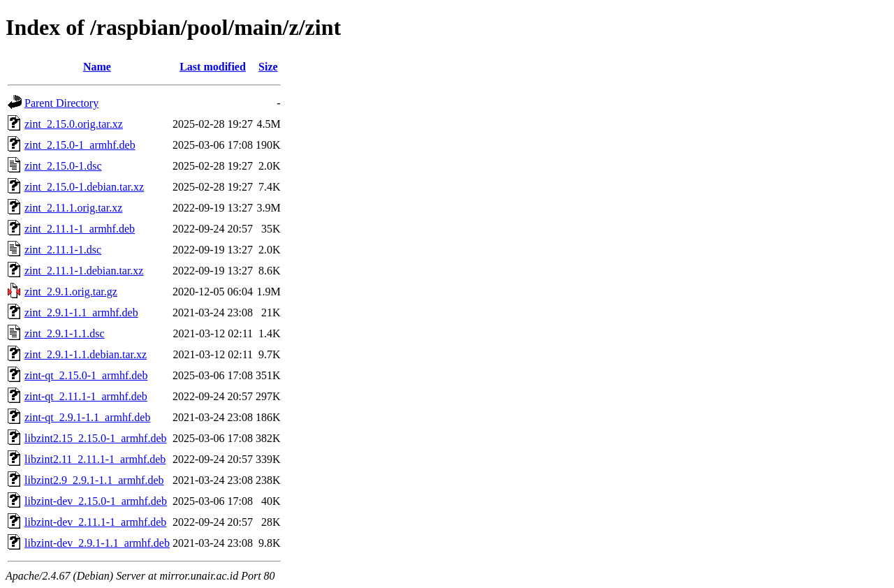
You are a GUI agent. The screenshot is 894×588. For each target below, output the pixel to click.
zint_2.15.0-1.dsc (63, 166)
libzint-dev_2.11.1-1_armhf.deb (95, 522)
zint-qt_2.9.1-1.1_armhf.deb (87, 417)
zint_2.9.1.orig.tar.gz (71, 292)
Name (97, 67)
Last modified (213, 67)
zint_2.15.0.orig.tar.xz (74, 124)
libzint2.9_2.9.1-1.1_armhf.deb (94, 480)
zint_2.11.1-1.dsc (63, 250)
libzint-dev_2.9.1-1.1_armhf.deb (97, 543)
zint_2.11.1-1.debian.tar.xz (84, 271)
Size (268, 67)
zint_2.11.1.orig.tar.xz (73, 208)
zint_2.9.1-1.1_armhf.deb (81, 313)
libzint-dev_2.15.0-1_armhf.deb (96, 501)
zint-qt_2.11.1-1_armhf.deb (86, 396)
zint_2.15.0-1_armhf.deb (80, 145)
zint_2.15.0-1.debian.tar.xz (84, 187)
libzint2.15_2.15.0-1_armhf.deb (96, 438)
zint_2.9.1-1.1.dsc (65, 333)
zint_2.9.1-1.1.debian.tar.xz (86, 354)
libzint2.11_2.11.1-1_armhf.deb (95, 459)
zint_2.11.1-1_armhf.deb (80, 229)
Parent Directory (61, 103)
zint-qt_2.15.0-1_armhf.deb (86, 375)
